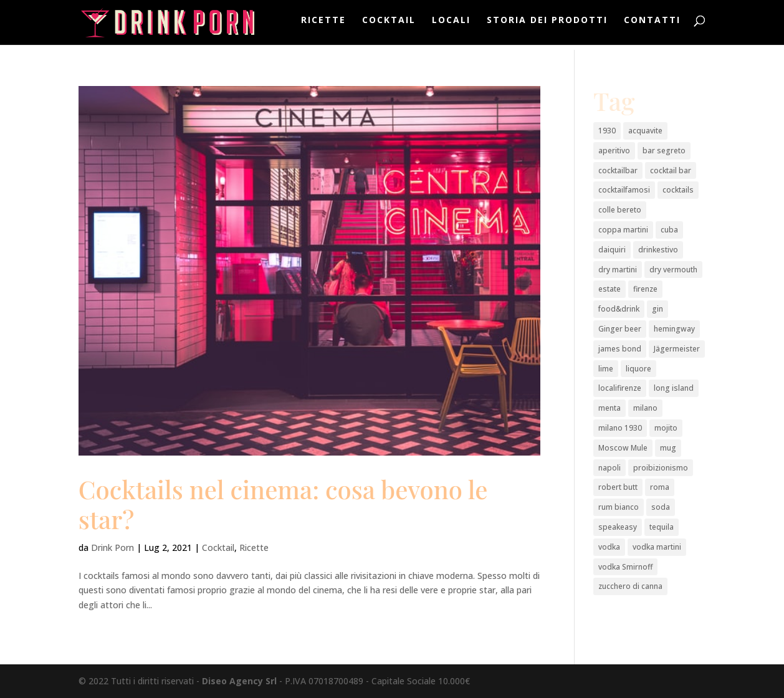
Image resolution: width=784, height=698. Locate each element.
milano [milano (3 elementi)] (645, 408)
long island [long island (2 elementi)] (674, 388)
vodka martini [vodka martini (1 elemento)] (657, 547)
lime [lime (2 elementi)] (606, 369)
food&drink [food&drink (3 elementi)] (619, 309)
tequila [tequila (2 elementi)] (662, 527)
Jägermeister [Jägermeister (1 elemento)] (677, 349)
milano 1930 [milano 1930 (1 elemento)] (620, 428)
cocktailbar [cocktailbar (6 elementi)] (618, 170)
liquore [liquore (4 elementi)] (638, 369)
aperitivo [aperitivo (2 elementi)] (614, 151)
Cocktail (389, 26)
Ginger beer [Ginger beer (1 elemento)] (620, 329)
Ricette (323, 26)
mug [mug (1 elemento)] (668, 448)
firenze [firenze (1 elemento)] (645, 289)
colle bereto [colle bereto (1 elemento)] (620, 210)
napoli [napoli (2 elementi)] (610, 468)
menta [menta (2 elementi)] (610, 408)
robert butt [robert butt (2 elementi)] (618, 487)
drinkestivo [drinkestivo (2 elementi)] (658, 250)
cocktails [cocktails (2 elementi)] (678, 190)
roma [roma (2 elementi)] (660, 487)
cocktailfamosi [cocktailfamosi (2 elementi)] (624, 190)
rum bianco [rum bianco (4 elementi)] (619, 507)
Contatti (652, 26)
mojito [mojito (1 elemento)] (666, 428)
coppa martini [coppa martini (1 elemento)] (623, 230)
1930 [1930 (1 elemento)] (607, 131)
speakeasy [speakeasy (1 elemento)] (618, 527)
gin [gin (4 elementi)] (657, 309)
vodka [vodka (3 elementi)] (609, 547)
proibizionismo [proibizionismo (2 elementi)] (661, 468)
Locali (451, 26)
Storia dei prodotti (547, 26)
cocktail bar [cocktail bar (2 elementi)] (671, 170)
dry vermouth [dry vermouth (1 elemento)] (673, 270)
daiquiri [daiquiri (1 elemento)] (612, 250)
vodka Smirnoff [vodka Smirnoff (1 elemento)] (625, 567)
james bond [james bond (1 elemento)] (620, 349)
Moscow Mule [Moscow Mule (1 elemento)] (623, 448)
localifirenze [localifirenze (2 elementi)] (620, 388)
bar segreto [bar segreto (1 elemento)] (664, 151)
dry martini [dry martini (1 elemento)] (618, 270)
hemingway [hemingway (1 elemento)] (674, 329)
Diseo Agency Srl (239, 681)
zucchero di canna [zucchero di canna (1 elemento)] (630, 586)
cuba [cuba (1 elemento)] (669, 230)
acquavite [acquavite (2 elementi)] (645, 131)
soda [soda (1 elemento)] (661, 507)
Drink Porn (112, 547)
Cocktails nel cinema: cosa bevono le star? (283, 504)
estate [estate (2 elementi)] (610, 289)
